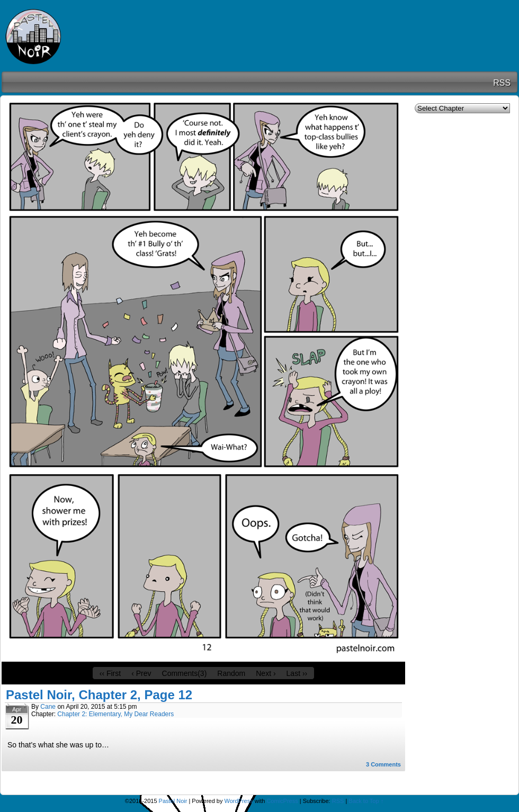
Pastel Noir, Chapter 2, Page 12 (99, 695)
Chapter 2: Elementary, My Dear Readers (115, 714)
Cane (48, 707)
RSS (502, 83)
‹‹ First (110, 673)
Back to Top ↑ (366, 801)
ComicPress (282, 801)
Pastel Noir (48, 37)
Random (231, 673)
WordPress (239, 801)
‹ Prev (141, 673)
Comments (383, 764)
